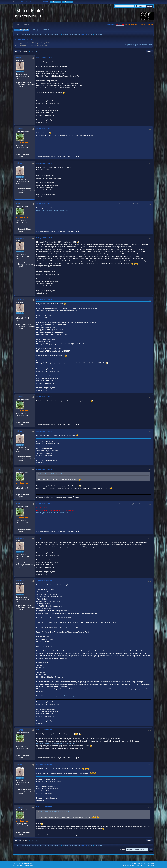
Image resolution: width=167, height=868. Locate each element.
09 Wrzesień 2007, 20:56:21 (44, 730)
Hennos (20, 129)
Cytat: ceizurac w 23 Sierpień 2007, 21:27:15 (54, 474)
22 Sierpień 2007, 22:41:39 (44, 204)
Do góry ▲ (151, 863)
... (35, 52)
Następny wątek (146, 45)
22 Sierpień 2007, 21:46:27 (44, 58)
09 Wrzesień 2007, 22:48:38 (44, 764)
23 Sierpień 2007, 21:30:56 (44, 469)
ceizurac (20, 58)
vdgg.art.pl (120, 25)
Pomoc (134, 863)
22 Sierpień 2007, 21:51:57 (44, 129)
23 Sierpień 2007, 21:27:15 (44, 431)
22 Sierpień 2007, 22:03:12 (44, 163)
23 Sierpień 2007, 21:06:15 (44, 300)
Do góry (18, 840)
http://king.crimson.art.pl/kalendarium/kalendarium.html (55, 743)
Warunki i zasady (142, 863)
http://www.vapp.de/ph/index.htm (74, 696)
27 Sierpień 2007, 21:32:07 (44, 538)
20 (36, 52)
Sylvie (90, 34)
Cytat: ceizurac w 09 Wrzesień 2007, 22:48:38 (54, 812)
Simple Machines (29, 863)
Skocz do (122, 850)
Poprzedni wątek (132, 45)
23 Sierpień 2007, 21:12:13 (44, 397)
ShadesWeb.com (29, 866)
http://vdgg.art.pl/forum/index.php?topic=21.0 (52, 210)
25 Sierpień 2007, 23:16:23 (44, 504)
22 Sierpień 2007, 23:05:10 (44, 238)
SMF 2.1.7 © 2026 (18, 863)
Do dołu (18, 52)
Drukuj (149, 52)
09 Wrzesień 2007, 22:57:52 (44, 807)
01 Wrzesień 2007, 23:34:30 (44, 581)
